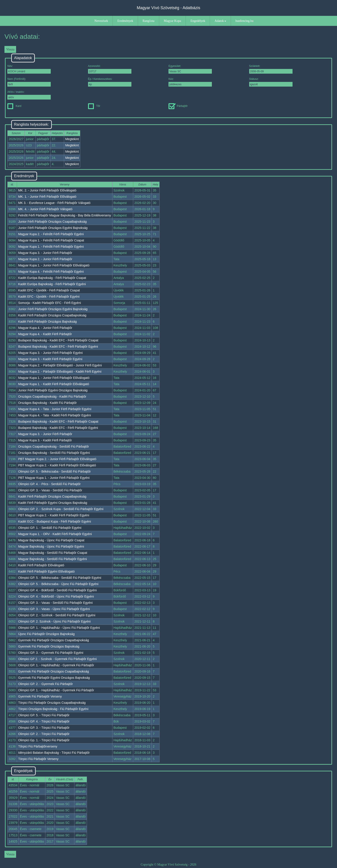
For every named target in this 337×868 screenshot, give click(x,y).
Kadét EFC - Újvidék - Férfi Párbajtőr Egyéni (49, 297)
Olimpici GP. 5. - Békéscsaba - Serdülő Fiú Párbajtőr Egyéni (60, 578)
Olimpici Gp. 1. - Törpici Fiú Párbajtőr (44, 740)
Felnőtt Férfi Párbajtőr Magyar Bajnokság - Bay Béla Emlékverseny (65, 215)
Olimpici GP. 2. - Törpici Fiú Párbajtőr (44, 734)
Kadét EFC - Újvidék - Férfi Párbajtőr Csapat (49, 290)
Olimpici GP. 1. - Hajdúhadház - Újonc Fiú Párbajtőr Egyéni (59, 628)
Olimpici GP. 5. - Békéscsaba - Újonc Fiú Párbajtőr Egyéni (58, 584)
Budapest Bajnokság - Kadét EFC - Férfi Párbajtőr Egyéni (58, 347)
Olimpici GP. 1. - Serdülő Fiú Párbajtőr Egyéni (50, 528)
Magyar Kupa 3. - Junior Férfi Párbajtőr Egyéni (50, 353)
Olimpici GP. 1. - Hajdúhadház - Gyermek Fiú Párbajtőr (56, 665)
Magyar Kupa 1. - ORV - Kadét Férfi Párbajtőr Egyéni (55, 534)
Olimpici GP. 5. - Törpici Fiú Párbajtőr (44, 715)
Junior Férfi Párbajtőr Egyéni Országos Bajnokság (53, 390)
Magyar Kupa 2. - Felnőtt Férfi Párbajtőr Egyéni (51, 234)
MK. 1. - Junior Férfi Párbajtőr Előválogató (47, 197)
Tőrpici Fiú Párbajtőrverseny (38, 746)
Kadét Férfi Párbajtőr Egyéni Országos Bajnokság (53, 503)
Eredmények (125, 21)
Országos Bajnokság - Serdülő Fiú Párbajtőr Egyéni (54, 453)
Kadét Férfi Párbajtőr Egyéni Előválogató (46, 571)
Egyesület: (190, 69)
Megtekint (72, 139)
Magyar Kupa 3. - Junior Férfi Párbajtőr (45, 253)
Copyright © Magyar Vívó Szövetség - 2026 (168, 865)
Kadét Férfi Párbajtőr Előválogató (41, 565)
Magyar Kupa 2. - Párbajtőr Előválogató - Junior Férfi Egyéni (60, 365)
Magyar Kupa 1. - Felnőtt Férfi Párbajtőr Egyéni (51, 247)
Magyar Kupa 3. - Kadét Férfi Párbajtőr (45, 440)
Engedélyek (198, 21)
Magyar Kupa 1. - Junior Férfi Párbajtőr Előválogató (54, 265)
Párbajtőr (178, 106)
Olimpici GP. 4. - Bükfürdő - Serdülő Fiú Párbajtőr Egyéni (57, 590)
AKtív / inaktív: (29, 95)
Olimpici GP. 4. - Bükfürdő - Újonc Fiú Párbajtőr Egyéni (56, 596)
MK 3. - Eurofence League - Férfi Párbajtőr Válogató (54, 203)
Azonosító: (110, 69)
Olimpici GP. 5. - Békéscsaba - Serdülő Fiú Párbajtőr (54, 471)
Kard (14, 106)
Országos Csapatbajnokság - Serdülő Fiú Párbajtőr (54, 446)
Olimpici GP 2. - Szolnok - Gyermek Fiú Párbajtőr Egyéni (57, 659)
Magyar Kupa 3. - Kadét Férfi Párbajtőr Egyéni (50, 359)
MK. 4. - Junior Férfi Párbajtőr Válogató (45, 209)
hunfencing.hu (244, 21)
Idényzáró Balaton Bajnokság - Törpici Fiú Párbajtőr (54, 753)
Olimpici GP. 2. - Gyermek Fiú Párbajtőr (45, 684)
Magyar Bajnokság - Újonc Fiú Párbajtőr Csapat (51, 540)
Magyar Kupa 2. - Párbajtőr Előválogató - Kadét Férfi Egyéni (60, 372)
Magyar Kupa (172, 21)
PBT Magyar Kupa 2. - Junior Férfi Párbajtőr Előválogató (57, 459)
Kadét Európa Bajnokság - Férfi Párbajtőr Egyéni (52, 284)
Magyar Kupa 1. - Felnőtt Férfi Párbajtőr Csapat (51, 240)
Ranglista (148, 21)
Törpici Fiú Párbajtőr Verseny (38, 759)
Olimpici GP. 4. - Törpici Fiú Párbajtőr (44, 721)
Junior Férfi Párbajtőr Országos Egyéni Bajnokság (53, 228)
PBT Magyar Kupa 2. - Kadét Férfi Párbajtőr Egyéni (54, 515)
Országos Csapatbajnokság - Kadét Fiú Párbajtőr (52, 397)
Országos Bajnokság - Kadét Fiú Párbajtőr (47, 403)
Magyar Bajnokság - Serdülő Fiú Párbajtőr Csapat (53, 553)
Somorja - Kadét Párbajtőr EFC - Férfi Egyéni (49, 303)
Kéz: (190, 82)
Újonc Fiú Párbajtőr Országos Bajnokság (46, 634)
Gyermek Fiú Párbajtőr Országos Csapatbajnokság (54, 640)
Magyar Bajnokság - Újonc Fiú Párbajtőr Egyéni (51, 546)
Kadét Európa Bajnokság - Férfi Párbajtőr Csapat (52, 278)
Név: (29, 69)
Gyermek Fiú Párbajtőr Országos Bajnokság (49, 646)
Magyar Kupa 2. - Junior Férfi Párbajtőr (45, 259)
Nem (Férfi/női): (29, 82)
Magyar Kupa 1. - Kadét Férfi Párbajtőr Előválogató (54, 384)
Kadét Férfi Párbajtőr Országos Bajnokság (47, 322)
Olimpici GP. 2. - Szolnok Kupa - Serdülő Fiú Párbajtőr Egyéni (61, 509)
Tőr (94, 106)
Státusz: (271, 82)
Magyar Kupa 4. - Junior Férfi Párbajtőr (45, 328)
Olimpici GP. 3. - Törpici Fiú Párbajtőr (44, 728)
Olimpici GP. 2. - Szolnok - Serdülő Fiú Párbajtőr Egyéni (57, 615)
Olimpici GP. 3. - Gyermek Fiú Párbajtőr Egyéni (51, 653)
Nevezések (101, 21)
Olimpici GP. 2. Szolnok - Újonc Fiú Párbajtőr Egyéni (54, 621)
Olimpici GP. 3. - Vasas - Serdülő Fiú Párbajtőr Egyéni (55, 603)
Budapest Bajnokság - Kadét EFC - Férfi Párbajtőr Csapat (58, 340)
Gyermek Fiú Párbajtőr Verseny (40, 696)
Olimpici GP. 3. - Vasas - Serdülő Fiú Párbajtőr (50, 490)
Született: (271, 69)
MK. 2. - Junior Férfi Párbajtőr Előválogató (47, 190)
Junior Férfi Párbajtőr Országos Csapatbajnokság (52, 222)
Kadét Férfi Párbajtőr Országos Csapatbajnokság (52, 315)
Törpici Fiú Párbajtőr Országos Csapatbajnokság (52, 703)
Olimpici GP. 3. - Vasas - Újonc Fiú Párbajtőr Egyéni (54, 609)
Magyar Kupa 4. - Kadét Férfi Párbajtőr (45, 334)
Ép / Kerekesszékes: (110, 82)
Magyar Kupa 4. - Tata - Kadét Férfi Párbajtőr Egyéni (55, 415)
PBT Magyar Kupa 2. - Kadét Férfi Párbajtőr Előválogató (57, 465)
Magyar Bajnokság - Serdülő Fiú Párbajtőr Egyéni (52, 559)
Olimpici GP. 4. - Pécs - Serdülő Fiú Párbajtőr (49, 484)
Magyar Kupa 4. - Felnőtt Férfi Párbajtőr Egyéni (51, 272)
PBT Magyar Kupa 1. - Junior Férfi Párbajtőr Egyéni (54, 478)
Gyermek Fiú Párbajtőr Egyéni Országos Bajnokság (54, 678)
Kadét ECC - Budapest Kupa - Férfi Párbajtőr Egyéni (55, 521)
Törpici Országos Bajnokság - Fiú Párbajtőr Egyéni (53, 709)
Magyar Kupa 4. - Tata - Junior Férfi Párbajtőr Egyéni (55, 409)
